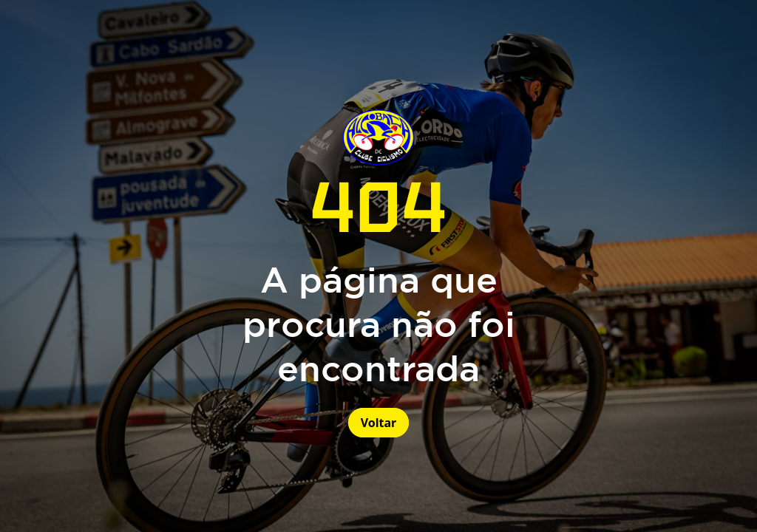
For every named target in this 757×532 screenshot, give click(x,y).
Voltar (379, 423)
